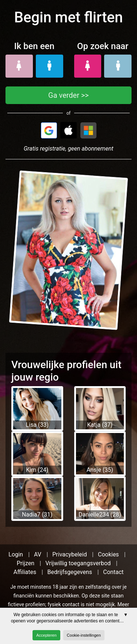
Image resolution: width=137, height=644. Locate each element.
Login (16, 554)
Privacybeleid (69, 554)
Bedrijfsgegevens (70, 572)
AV (38, 554)
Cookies (108, 554)
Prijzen (26, 563)
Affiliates (25, 572)
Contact (113, 572)
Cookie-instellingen (84, 635)
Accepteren (46, 635)
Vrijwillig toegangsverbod (78, 563)
